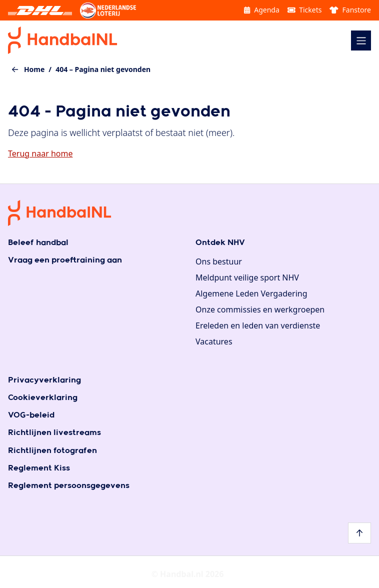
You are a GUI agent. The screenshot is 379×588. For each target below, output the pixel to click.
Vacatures (214, 341)
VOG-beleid (31, 415)
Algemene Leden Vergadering (251, 293)
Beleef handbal (38, 243)
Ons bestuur (219, 261)
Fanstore (350, 10)
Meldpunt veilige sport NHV (247, 277)
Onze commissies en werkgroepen (260, 309)
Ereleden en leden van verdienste (258, 325)
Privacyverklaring (44, 380)
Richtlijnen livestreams (54, 433)
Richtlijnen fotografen (52, 451)
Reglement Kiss (39, 468)
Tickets (305, 10)
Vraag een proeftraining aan (65, 260)
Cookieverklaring (43, 398)
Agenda (261, 10)
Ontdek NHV (220, 243)
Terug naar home (40, 153)
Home (34, 69)
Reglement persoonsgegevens (69, 486)
